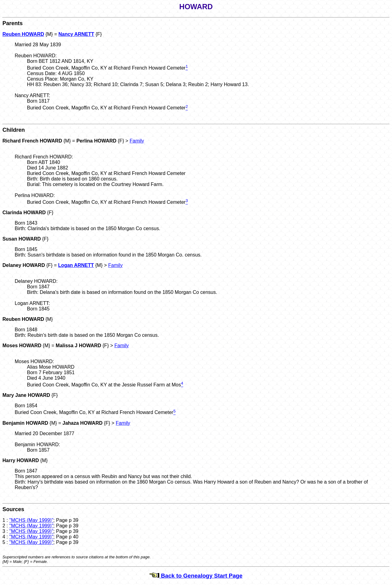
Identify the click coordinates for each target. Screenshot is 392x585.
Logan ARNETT (76, 265)
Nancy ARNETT (76, 34)
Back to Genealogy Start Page (196, 576)
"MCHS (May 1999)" (31, 520)
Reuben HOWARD (23, 34)
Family (137, 141)
